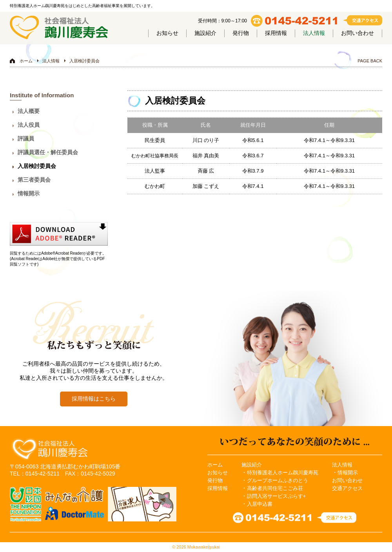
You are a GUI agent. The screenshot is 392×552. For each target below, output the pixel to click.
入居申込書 (260, 504)
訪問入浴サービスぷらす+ (277, 496)
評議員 (26, 138)
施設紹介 (205, 33)
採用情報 (276, 33)
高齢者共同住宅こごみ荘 (275, 488)
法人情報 (314, 33)
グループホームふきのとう (278, 480)
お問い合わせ (358, 33)
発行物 (241, 33)
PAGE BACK (370, 61)
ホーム (26, 61)
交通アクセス (347, 488)
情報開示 (29, 193)
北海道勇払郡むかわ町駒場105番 (80, 466)
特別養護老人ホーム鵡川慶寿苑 (283, 473)
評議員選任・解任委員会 (48, 152)
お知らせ (167, 33)
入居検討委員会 (84, 61)
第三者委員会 (34, 180)
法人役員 (29, 125)
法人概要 (29, 111)
